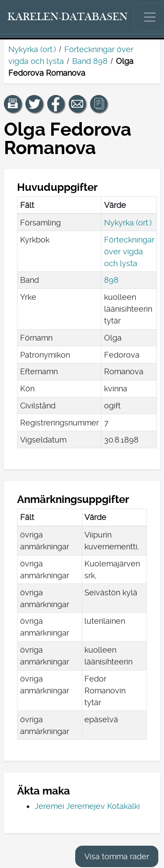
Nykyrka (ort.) (32, 49)
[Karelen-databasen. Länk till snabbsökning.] (68, 17)
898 (111, 280)
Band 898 (90, 61)
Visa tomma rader (117, 856)
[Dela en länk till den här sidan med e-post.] (77, 104)
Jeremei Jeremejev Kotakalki (87, 806)
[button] (13, 104)
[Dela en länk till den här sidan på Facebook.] (56, 104)
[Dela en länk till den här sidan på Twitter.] (34, 104)
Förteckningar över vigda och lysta (129, 251)
